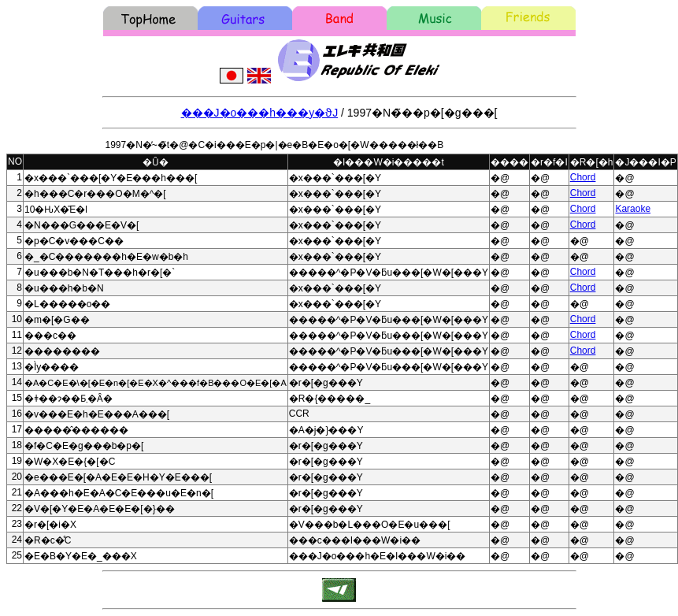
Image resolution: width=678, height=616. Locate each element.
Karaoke (633, 209)
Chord (583, 177)
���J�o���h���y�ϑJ (260, 113)
